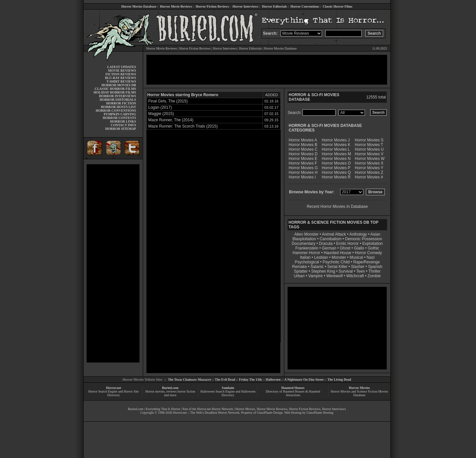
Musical (357, 257)
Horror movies (155, 391)
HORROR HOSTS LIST (118, 107)
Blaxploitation (304, 239)
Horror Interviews (245, 6)
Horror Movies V (369, 154)
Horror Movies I (302, 177)
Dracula (326, 244)
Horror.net (114, 388)
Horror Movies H (303, 172)
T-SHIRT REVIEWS (121, 81)
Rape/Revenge (367, 262)
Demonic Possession (364, 239)
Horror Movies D (303, 154)
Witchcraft (355, 276)
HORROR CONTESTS (119, 118)
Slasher (358, 267)
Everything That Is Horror (163, 409)
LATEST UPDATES (122, 67)
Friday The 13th (250, 380)
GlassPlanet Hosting (320, 413)
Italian (305, 257)
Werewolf (335, 276)
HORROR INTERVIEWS (117, 96)
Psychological (307, 262)
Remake (300, 267)
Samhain (228, 388)
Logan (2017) (160, 107)
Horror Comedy (369, 253)
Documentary (304, 244)
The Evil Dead (225, 380)
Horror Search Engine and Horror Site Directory (113, 393)
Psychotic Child (336, 262)
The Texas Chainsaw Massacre (190, 380)
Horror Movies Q (336, 172)
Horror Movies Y (369, 168)
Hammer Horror (306, 253)
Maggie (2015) (161, 114)
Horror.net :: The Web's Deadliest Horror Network (206, 413)
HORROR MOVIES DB (119, 85)
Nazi (371, 257)
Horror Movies (359, 388)
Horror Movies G (303, 168)
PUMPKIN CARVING (120, 114)
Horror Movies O (336, 163)
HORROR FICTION (121, 103)
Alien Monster (306, 234)
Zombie (374, 276)
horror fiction (186, 391)
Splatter (301, 271)
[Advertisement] (113, 263)
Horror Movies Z (369, 172)
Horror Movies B (303, 145)
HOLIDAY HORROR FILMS (115, 92)
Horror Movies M (336, 154)
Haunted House (337, 253)
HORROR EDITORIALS (118, 100)
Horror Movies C (303, 149)
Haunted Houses (293, 388)
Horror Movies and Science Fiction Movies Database (359, 393)
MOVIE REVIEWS (122, 71)
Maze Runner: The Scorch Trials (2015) (183, 126)
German (329, 248)
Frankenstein (307, 248)
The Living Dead (339, 380)
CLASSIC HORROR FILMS (115, 89)
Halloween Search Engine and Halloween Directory (228, 393)
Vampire (315, 276)
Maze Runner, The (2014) (171, 120)
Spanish (375, 267)
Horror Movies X (369, 163)
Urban (299, 276)
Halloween (273, 380)
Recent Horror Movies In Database (337, 207)
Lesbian (321, 257)
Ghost (345, 248)
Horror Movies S (369, 140)
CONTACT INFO (123, 125)
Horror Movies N (336, 159)
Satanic (317, 267)
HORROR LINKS (123, 121)
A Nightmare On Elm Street (304, 380)
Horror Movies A (303, 140)
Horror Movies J (336, 140)
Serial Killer (337, 267)
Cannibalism (331, 239)
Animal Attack (334, 234)
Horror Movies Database (139, 6)
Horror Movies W (370, 159)
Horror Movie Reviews (176, 6)
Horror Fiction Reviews (212, 6)
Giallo (359, 248)
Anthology (358, 234)
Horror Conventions (305, 6)
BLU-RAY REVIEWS (120, 78)
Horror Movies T (369, 145)
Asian (375, 234)
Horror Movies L (336, 149)
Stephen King (323, 271)
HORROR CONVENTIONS (116, 111)
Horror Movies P (336, 168)
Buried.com (170, 388)
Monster (339, 257)
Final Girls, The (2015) (168, 101)
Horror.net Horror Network (215, 409)
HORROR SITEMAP (120, 129)
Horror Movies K (336, 145)
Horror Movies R (336, 177)
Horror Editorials (275, 6)
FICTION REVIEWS (121, 74)
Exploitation (373, 244)
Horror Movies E (303, 159)
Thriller (375, 271)
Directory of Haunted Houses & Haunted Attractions (293, 393)
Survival (346, 271)
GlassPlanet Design (270, 413)
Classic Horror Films (337, 6)
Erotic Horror (347, 244)
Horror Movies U (369, 149)
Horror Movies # (369, 177)
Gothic (373, 248)
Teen (361, 271)
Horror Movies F (303, 163)
